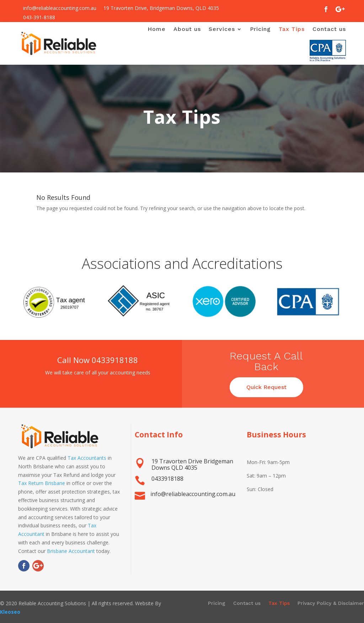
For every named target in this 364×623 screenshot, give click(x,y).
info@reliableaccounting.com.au (60, 8)
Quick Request (266, 388)
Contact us (329, 29)
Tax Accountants (87, 458)
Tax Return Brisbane (42, 483)
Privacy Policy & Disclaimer (331, 603)
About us (187, 29)
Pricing (260, 29)
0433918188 (116, 360)
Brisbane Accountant (71, 551)
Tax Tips (292, 29)
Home (157, 29)
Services (222, 29)
